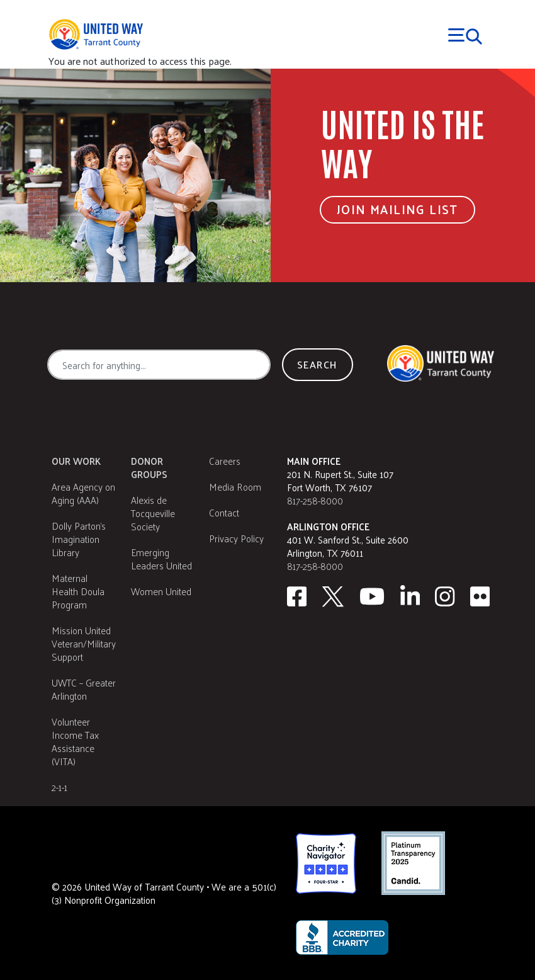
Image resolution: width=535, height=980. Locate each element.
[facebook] (297, 596)
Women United (161, 591)
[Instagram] (445, 596)
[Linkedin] (410, 596)
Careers (225, 461)
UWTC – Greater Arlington (84, 689)
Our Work (76, 461)
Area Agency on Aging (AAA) (83, 493)
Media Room (235, 487)
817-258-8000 (315, 500)
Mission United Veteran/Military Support (84, 643)
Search (317, 364)
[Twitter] (333, 596)
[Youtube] (372, 596)
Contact (224, 512)
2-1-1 (59, 787)
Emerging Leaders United (161, 559)
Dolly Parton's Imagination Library (79, 539)
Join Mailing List (397, 209)
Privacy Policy (236, 538)
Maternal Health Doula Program (78, 591)
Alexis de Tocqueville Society (153, 513)
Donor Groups (149, 467)
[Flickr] (480, 596)
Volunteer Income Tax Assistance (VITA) (75, 741)
